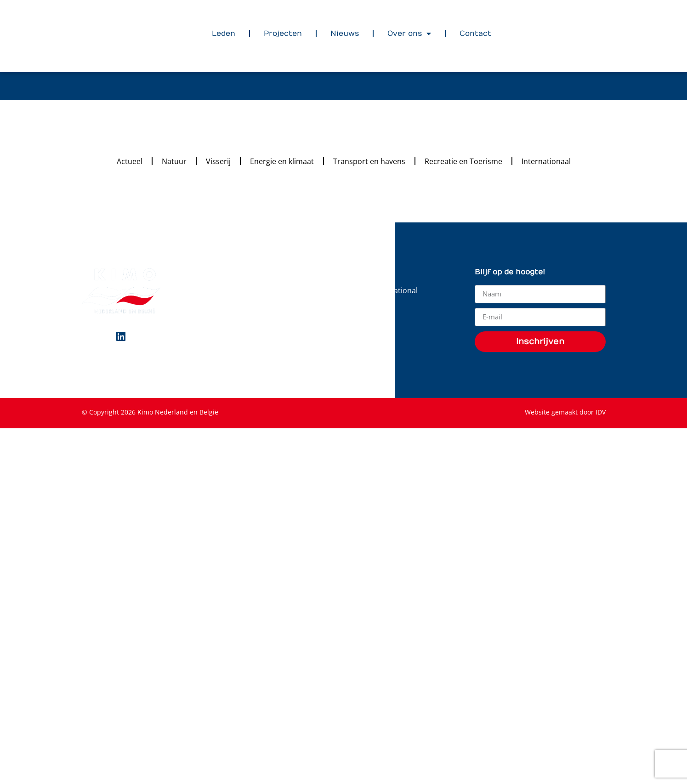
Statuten (367, 325)
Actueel (130, 161)
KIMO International (385, 290)
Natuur (174, 161)
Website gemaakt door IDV (565, 412)
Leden (224, 34)
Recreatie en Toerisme (463, 161)
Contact (475, 34)
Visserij (218, 161)
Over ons (409, 34)
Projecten (283, 34)
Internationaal (546, 161)
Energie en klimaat (282, 161)
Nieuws (345, 34)
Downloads (372, 307)
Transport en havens (369, 161)
